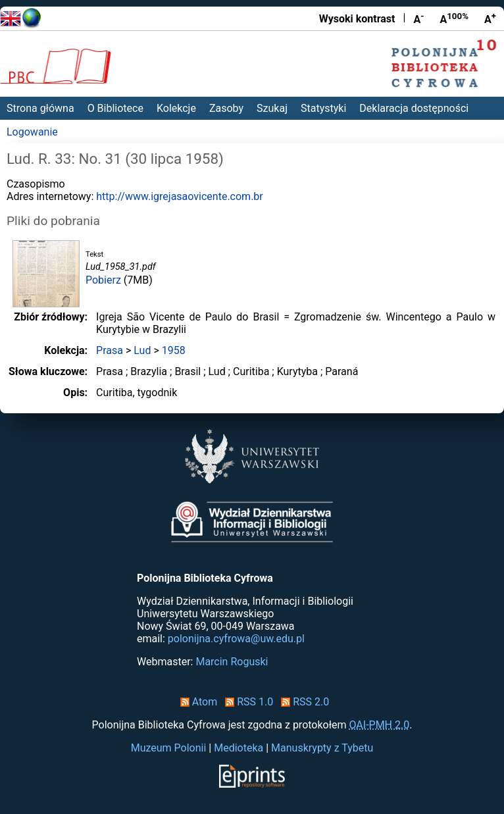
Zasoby (226, 108)
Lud (142, 350)
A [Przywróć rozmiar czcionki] (454, 18)
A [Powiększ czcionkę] (490, 18)
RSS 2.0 (302, 702)
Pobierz (103, 280)
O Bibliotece (115, 108)
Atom (196, 702)
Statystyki (323, 108)
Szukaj (272, 108)
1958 (174, 350)
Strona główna (40, 108)
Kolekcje (176, 108)
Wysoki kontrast (357, 19)
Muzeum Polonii (169, 748)
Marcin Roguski (232, 662)
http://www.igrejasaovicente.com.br (179, 196)
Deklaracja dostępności (414, 108)
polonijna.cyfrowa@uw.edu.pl (236, 639)
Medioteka (239, 748)
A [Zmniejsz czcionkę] (418, 18)
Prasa (110, 350)
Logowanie (32, 132)
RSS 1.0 (246, 702)
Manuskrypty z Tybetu (322, 748)
